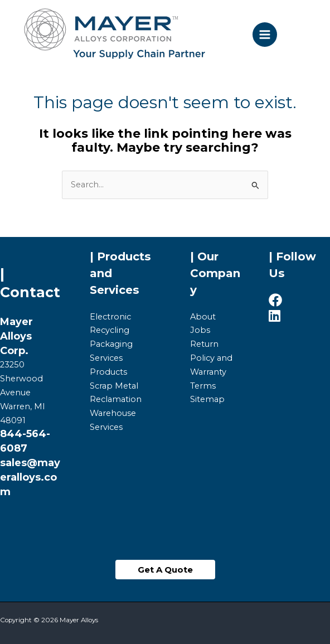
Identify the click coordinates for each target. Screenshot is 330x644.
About (203, 317)
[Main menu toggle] (265, 35)
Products (108, 372)
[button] (165, 570)
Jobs (200, 330)
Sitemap (207, 399)
